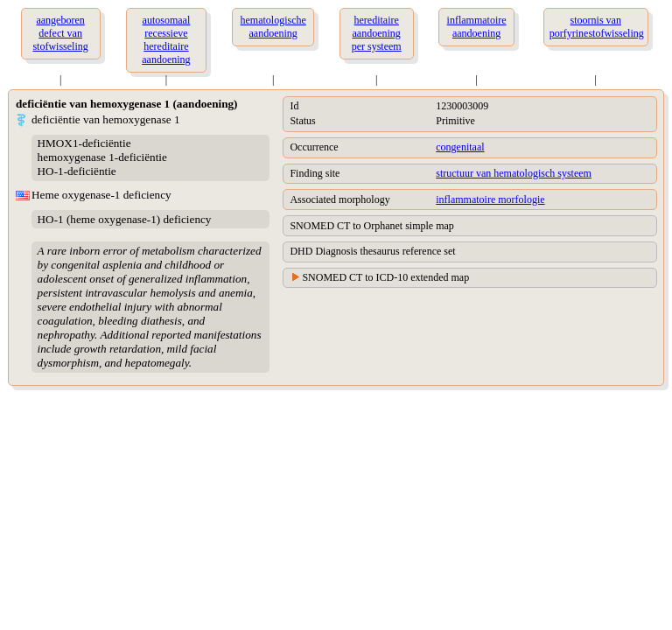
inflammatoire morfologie (490, 199)
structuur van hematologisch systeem (514, 173)
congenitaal (460, 147)
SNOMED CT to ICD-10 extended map (385, 277)
